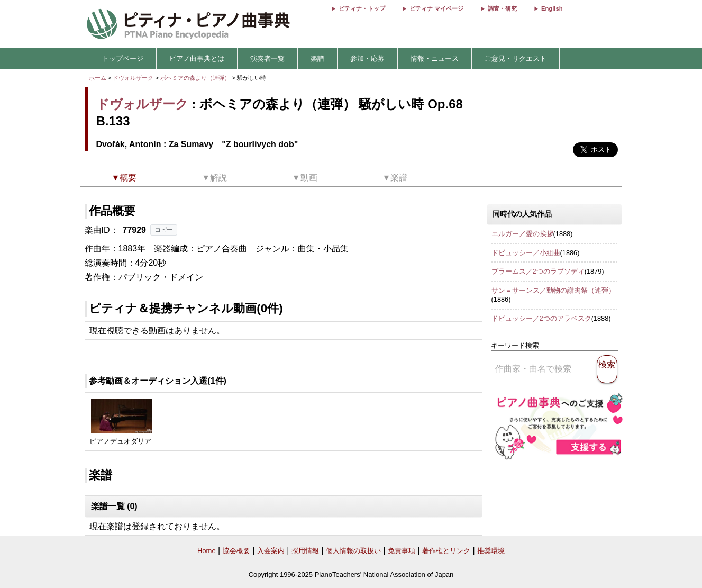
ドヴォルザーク (133, 78)
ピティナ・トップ (362, 8)
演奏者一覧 (267, 58)
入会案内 (271, 551)
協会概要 (236, 551)
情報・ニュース (435, 58)
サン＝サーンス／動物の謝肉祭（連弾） (553, 290)
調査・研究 (502, 8)
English (552, 8)
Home (207, 551)
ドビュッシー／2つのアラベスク (541, 318)
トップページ (123, 58)
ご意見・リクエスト (516, 58)
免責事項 (402, 551)
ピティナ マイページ (436, 8)
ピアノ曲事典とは (197, 58)
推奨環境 (491, 551)
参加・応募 (367, 58)
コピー (164, 230)
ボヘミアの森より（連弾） (196, 78)
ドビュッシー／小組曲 (526, 253)
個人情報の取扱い (353, 551)
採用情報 (305, 551)
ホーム (98, 78)
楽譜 (317, 58)
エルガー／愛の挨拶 (522, 234)
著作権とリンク (446, 551)
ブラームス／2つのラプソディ (538, 271)
